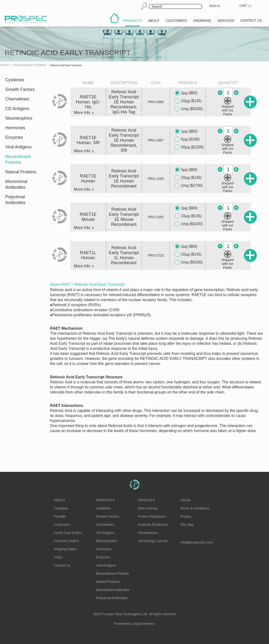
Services (147, 500)
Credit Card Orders (68, 533)
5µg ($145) (187, 139)
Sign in (215, 6)
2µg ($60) (186, 93)
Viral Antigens (18, 147)
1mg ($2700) (189, 186)
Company (61, 508)
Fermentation (148, 533)
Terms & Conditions (195, 508)
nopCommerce (144, 624)
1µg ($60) (186, 131)
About (59, 500)
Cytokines (15, 80)
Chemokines (17, 99)
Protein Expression (152, 516)
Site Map (187, 525)
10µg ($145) (188, 101)
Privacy (186, 516)
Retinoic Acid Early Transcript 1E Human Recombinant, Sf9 (124, 140)
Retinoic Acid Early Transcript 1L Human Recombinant (124, 255)
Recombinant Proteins (18, 159)
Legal (186, 500)
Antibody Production (153, 525)
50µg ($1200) (189, 147)
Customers (62, 525)
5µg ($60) (186, 170)
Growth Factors (20, 89)
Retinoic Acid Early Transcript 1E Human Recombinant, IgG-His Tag (124, 102)
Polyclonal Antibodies (15, 200)
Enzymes (14, 137)
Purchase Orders (66, 541)
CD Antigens (17, 109)
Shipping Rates (65, 549)
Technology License (153, 541)
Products (105, 500)
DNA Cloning (148, 508)
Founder (60, 516)
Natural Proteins (21, 172)
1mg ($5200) (189, 109)
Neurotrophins (19, 118)
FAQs (58, 557)
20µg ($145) (188, 178)
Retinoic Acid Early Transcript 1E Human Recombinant (124, 179)
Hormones (15, 128)
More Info (84, 113)
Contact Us (62, 565)
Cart (246, 6)
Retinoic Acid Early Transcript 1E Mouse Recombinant (124, 217)
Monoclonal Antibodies (16, 184)
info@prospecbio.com (197, 542)
